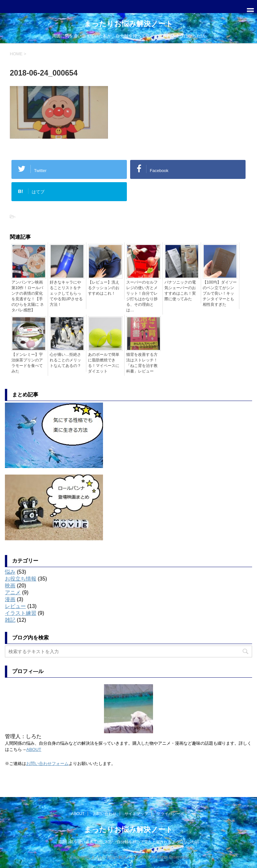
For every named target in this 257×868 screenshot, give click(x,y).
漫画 (10, 599)
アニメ (13, 592)
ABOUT (34, 749)
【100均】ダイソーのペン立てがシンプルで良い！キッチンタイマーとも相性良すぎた (220, 293)
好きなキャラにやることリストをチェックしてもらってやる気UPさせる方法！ (66, 293)
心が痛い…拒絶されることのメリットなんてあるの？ (65, 360)
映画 (10, 586)
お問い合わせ (105, 813)
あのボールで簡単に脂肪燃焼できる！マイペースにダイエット (104, 363)
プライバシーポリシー (176, 813)
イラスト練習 (21, 613)
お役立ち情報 (21, 579)
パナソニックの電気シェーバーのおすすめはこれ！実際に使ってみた (180, 291)
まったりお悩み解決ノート (128, 24)
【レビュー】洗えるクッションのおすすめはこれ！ (104, 288)
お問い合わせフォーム (47, 764)
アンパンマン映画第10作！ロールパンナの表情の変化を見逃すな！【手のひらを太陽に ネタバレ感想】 (28, 296)
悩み (10, 572)
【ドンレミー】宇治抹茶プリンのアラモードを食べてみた (27, 363)
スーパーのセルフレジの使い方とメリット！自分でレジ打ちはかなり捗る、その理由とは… (142, 296)
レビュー (15, 606)
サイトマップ (136, 813)
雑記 (10, 620)
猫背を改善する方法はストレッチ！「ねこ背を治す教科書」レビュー (142, 363)
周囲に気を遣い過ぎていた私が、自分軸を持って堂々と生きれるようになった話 (128, 842)
